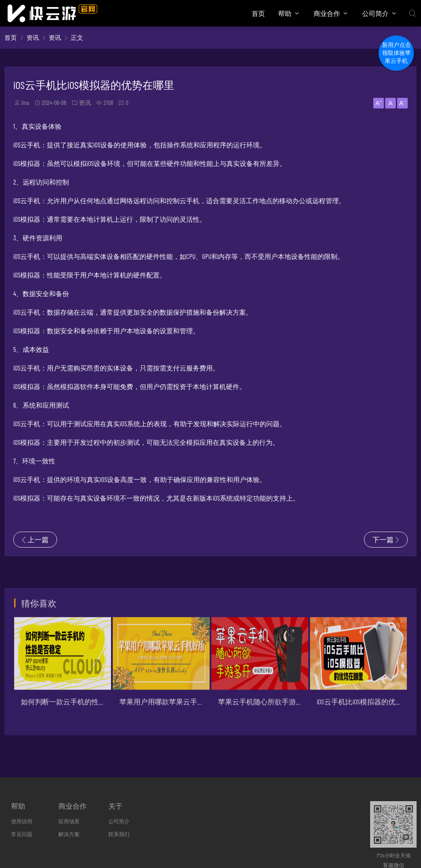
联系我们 (119, 834)
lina (25, 102)
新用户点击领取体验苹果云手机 (396, 53)
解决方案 (69, 834)
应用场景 (69, 821)
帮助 (285, 13)
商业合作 (327, 13)
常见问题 (22, 834)
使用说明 (22, 821)
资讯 (33, 37)
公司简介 (375, 13)
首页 (258, 13)
